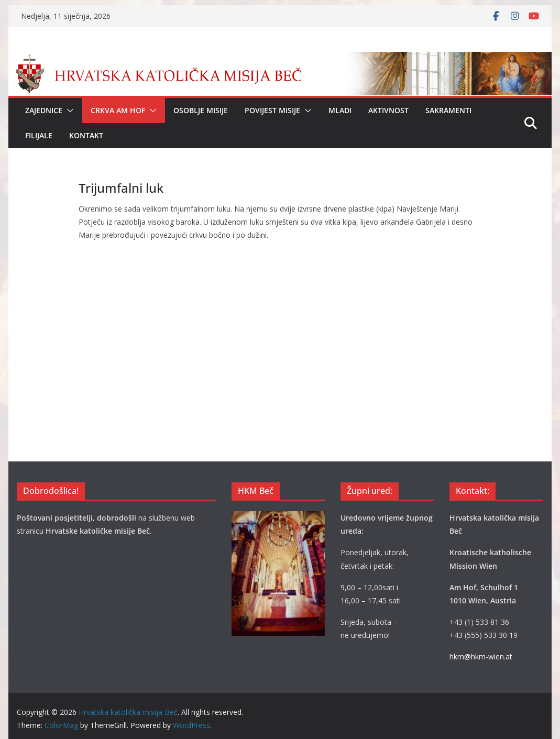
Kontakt (86, 135)
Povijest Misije (272, 110)
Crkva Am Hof (118, 110)
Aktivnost (388, 110)
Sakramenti (448, 110)
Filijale (39, 135)
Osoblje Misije (201, 110)
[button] (68, 111)
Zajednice (44, 110)
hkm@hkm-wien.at (481, 657)
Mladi (340, 110)
